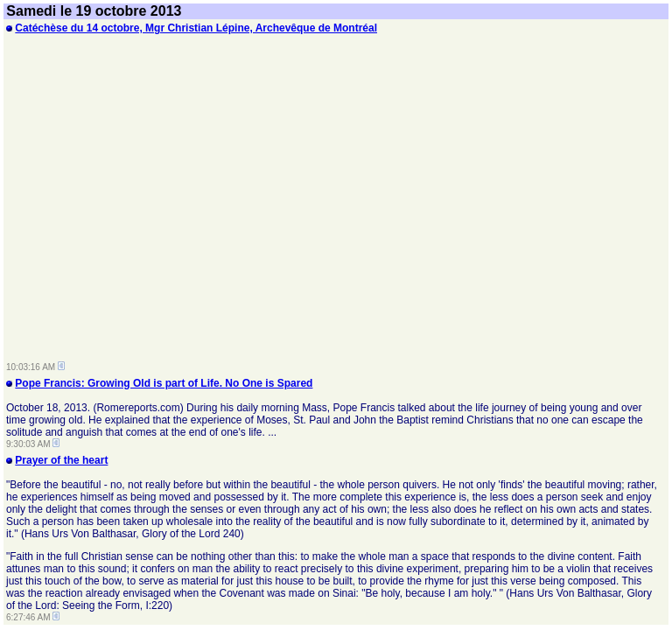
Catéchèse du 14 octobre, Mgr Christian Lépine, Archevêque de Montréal (196, 28)
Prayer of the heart (61, 460)
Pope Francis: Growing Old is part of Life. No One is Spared (164, 383)
